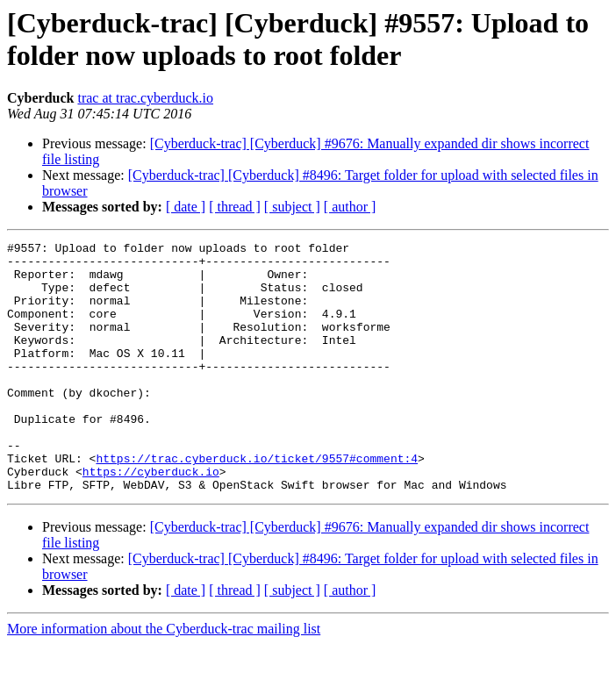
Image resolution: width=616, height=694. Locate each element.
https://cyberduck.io (151, 519)
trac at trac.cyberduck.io (145, 98)
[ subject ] (292, 207)
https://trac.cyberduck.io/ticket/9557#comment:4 (257, 503)
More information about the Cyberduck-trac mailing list (164, 679)
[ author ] (350, 207)
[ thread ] (235, 207)
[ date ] (186, 207)
